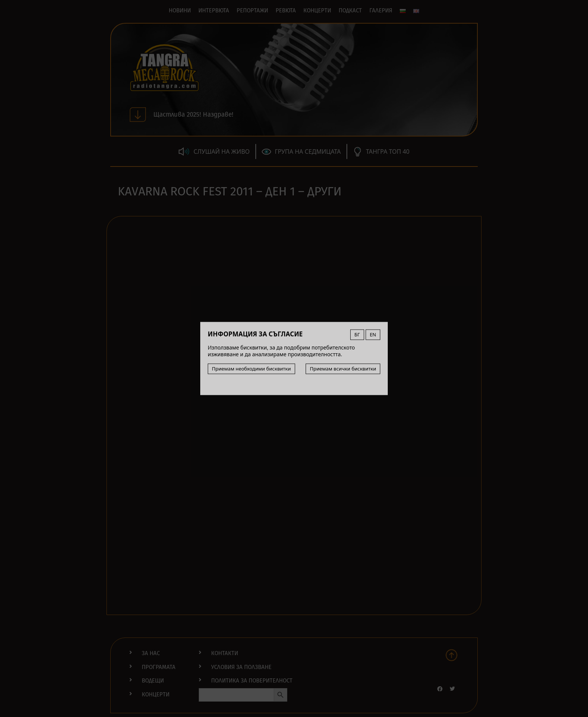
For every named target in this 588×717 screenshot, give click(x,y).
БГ (357, 334)
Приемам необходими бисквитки (251, 369)
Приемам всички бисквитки (343, 369)
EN (373, 334)
